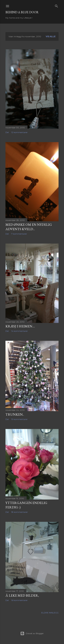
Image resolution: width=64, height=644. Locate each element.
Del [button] (7, 132)
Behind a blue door (22, 12)
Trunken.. (15, 414)
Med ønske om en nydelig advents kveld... (29, 227)
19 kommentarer (19, 419)
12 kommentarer (19, 132)
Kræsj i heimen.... (20, 326)
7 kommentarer (19, 234)
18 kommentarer (20, 512)
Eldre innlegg (50, 613)
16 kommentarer (19, 600)
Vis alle (51, 36)
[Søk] (56, 5)
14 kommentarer (20, 331)
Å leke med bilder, (22, 595)
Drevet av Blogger (32, 633)
